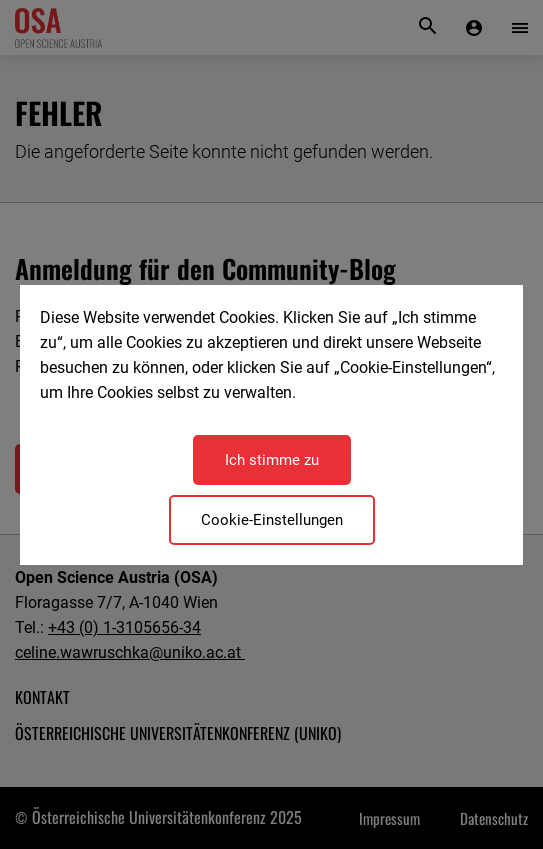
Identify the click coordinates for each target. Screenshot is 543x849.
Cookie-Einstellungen (272, 520)
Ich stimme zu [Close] (272, 460)
